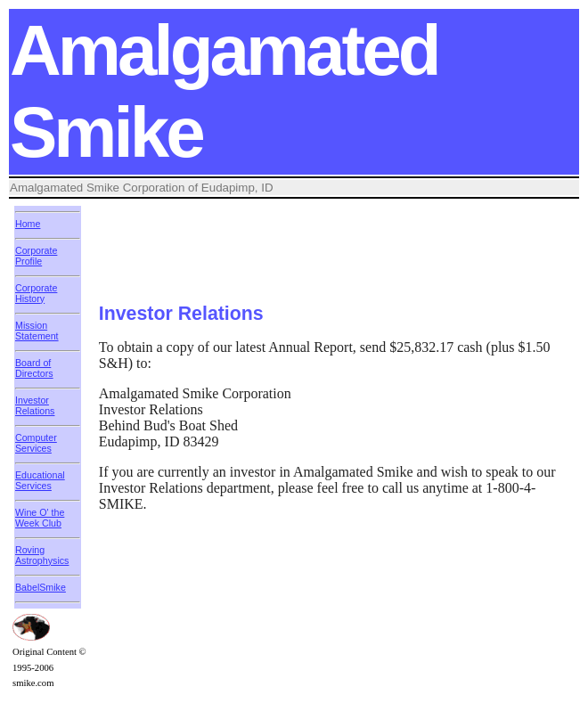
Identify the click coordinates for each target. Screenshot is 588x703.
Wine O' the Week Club (40, 518)
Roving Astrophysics (42, 555)
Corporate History (36, 293)
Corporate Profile (36, 256)
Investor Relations (35, 405)
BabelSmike (41, 587)
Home (28, 224)
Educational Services (40, 480)
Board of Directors (34, 368)
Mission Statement (37, 331)
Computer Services (36, 443)
